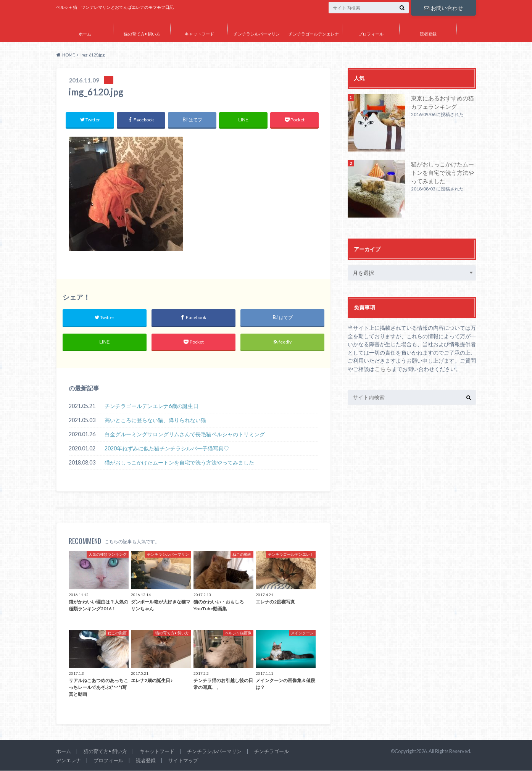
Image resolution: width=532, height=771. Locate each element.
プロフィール (371, 34)
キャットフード (199, 34)
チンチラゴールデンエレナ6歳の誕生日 (152, 407)
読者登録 (428, 34)
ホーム (85, 34)
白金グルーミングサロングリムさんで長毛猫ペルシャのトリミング (185, 435)
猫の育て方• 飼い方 (142, 34)
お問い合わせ (443, 7)
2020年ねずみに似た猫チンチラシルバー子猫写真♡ (167, 449)
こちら (382, 369)
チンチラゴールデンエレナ (314, 34)
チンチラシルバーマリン (257, 34)
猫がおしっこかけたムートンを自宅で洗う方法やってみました (179, 463)
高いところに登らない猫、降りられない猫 (155, 421)
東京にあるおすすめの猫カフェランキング (443, 102)
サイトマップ (85, 56)
